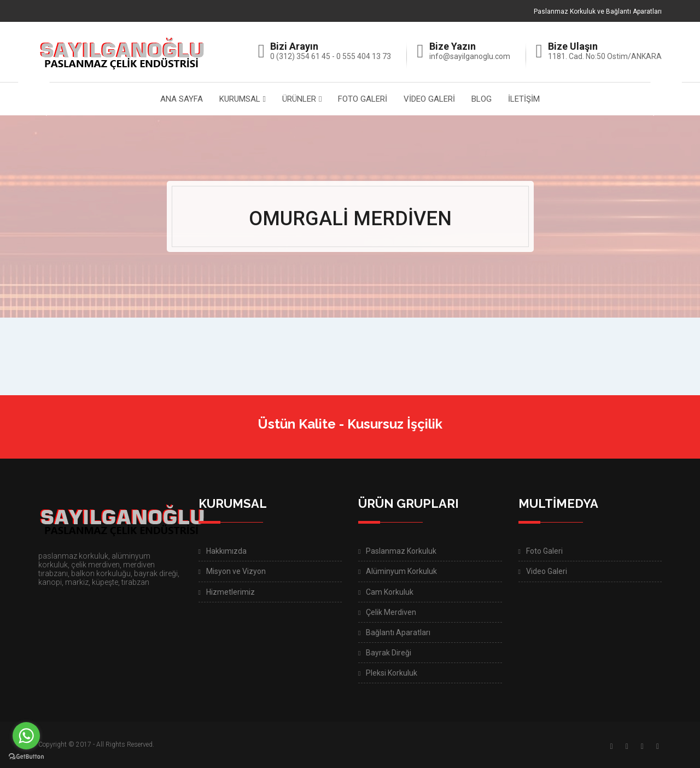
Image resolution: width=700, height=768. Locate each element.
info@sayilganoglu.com (470, 56)
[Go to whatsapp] (26, 736)
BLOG (482, 99)
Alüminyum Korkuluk (401, 571)
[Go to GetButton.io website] (26, 757)
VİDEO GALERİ (429, 99)
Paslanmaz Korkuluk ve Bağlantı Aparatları (598, 11)
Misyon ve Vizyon (236, 571)
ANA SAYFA (182, 99)
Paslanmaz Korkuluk (401, 551)
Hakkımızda (226, 551)
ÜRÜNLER (299, 99)
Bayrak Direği (389, 653)
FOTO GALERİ (363, 99)
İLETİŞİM (524, 99)
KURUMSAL (240, 99)
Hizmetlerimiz (231, 592)
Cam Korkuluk (390, 592)
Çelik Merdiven (391, 612)
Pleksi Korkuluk (392, 673)
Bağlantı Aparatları (398, 632)
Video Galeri (547, 571)
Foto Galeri (544, 551)
